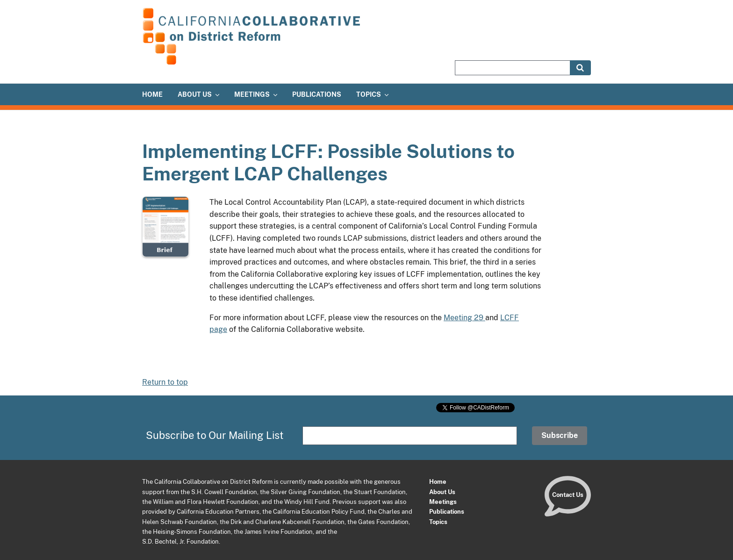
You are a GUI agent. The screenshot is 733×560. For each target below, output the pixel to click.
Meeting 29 (464, 318)
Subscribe (560, 435)
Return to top (165, 382)
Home (438, 481)
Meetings (443, 502)
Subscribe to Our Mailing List (215, 435)
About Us (442, 492)
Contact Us (568, 495)
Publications (447, 511)
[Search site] (512, 68)
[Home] (254, 63)
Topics (438, 522)
